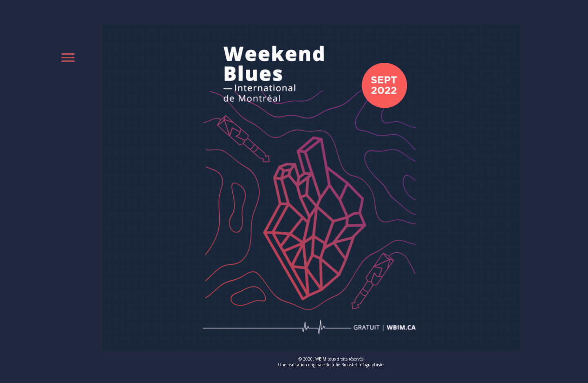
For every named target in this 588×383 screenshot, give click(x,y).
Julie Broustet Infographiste (357, 365)
